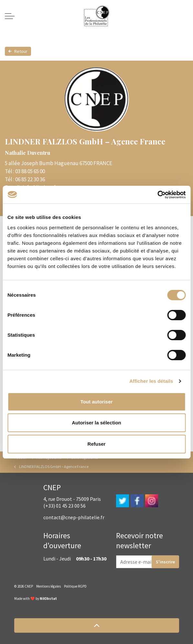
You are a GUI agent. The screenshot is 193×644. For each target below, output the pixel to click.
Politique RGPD (75, 586)
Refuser (97, 444)
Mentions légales (48, 586)
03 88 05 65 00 (30, 171)
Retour (18, 51)
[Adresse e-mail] (148, 562)
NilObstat (48, 599)
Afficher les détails (151, 381)
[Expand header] (10, 16)
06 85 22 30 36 (30, 179)
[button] (97, 625)
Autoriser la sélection (96, 423)
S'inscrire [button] (165, 562)
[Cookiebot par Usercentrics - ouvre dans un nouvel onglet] (157, 195)
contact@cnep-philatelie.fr (74, 517)
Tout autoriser (97, 402)
